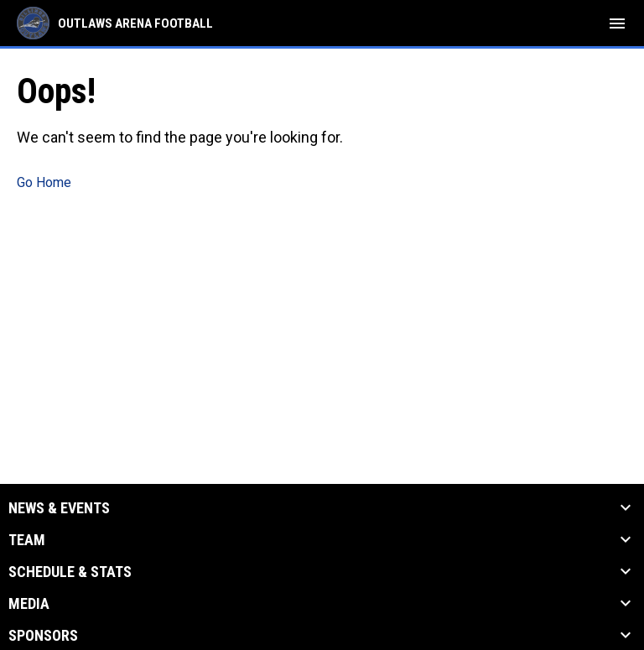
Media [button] (29, 604)
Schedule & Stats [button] (70, 572)
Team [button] (27, 540)
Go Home (44, 182)
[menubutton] (617, 23)
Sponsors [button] (43, 636)
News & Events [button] (59, 508)
